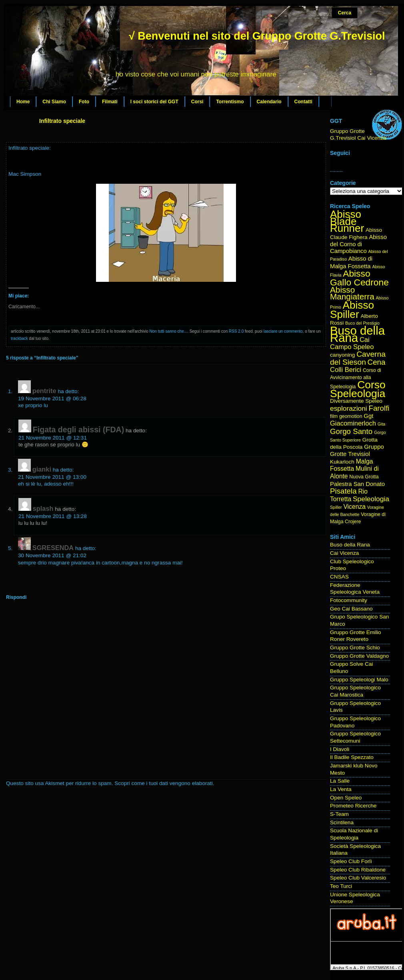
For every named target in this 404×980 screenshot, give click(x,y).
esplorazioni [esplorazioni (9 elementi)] (349, 408)
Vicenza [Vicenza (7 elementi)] (354, 507)
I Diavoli (340, 749)
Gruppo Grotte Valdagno (359, 656)
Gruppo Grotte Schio (355, 648)
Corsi (197, 102)
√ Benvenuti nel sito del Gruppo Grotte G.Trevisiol (257, 36)
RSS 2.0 (236, 331)
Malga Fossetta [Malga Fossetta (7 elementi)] (351, 465)
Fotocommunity (349, 600)
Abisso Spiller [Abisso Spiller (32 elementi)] (352, 310)
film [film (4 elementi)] (334, 416)
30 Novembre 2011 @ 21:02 (52, 555)
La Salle (340, 781)
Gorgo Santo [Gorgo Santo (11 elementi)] (351, 431)
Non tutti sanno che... (169, 331)
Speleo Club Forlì (351, 861)
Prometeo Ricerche (353, 806)
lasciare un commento (283, 331)
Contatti (303, 102)
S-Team (339, 814)
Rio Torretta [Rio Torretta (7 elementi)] (349, 495)
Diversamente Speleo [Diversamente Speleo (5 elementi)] (356, 401)
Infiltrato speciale (62, 121)
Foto (84, 102)
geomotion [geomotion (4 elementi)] (351, 416)
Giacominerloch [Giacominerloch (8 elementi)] (353, 423)
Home (23, 102)
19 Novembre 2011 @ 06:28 (52, 399)
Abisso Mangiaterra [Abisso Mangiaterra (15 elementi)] (352, 293)
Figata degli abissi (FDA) (78, 430)
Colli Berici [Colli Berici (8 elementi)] (346, 370)
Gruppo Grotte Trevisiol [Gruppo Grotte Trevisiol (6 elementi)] (357, 450)
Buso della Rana (350, 545)
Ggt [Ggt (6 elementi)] (368, 416)
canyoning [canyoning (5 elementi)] (342, 355)
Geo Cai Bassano (351, 609)
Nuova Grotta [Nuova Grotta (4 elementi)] (364, 477)
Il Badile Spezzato (352, 757)
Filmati (110, 102)
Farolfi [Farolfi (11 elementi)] (379, 408)
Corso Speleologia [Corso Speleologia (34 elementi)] (358, 389)
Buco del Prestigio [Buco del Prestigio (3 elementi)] (362, 323)
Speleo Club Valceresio (358, 878)
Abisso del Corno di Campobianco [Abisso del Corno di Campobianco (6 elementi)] (358, 244)
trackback (19, 338)
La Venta (341, 789)
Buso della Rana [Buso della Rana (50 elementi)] (357, 334)
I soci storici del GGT (154, 102)
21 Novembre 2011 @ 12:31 (53, 438)
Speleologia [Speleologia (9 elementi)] (371, 499)
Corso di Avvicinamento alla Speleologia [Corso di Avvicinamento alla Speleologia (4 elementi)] (356, 378)
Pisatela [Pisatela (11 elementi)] (343, 491)
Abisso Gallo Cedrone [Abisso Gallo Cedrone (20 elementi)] (359, 278)
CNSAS (339, 577)
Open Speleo (346, 798)
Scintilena (342, 822)
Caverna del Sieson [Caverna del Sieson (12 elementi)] (358, 358)
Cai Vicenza (344, 553)
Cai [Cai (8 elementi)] (365, 340)
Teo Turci (341, 886)
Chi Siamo (54, 102)
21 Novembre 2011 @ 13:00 (52, 477)
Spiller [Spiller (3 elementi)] (336, 507)
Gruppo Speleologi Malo (359, 680)
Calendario (269, 102)
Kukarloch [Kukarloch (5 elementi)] (342, 462)
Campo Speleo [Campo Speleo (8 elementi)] (352, 347)
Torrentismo (230, 102)
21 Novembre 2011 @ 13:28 (53, 516)
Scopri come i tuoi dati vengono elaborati (164, 783)
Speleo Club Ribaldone (358, 870)
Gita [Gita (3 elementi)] (382, 424)
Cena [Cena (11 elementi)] (377, 362)
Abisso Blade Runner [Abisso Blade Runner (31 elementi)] (347, 221)
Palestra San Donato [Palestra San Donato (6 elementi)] (357, 484)
